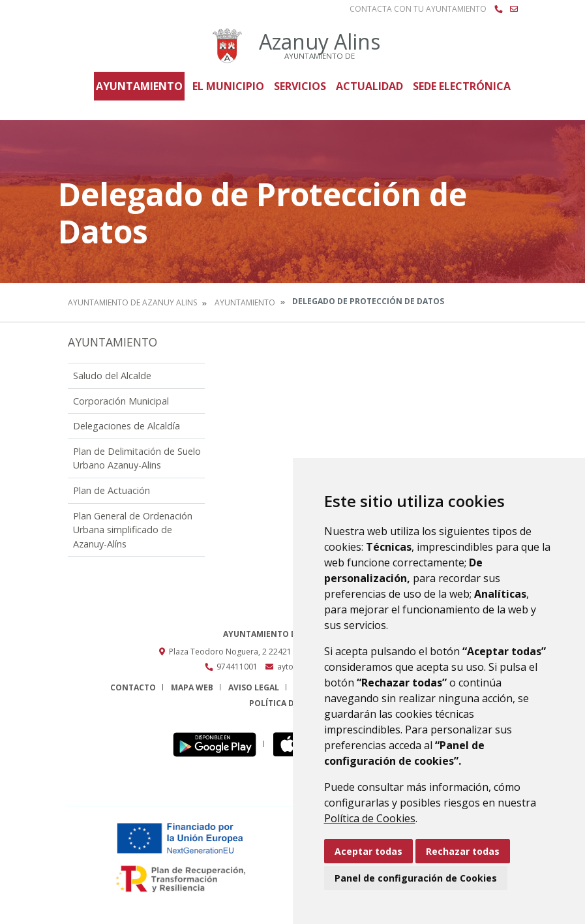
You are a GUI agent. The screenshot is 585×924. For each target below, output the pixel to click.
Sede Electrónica (462, 86)
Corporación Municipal (121, 401)
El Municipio (228, 86)
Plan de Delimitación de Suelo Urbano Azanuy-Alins (137, 458)
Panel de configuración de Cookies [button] (416, 878)
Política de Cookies (370, 818)
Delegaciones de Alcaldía (127, 426)
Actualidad (369, 86)
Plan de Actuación (112, 490)
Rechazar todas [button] (463, 851)
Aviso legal (254, 687)
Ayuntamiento (139, 86)
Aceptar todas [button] (368, 851)
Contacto (133, 687)
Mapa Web (192, 687)
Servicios (300, 86)
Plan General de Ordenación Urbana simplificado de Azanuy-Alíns (133, 530)
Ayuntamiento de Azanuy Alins (132, 302)
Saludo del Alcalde (112, 376)
